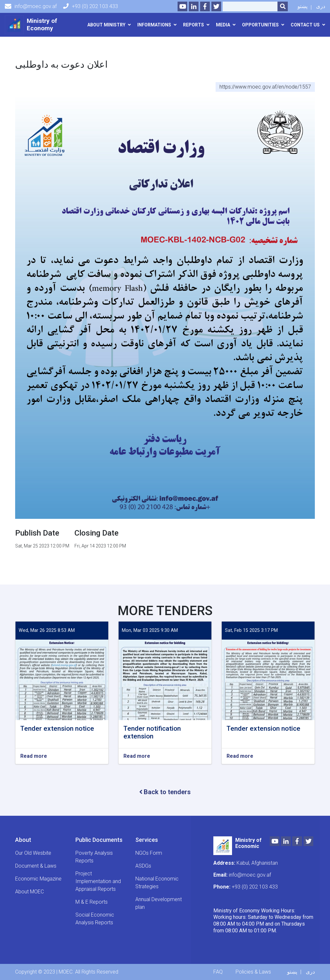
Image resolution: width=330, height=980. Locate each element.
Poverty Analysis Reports (94, 857)
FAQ (218, 972)
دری (321, 6)
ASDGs (143, 866)
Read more (34, 756)
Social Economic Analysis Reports (95, 919)
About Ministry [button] (106, 25)
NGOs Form (149, 853)
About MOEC (29, 892)
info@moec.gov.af (31, 6)
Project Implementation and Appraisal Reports (98, 881)
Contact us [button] (305, 25)
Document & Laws (36, 866)
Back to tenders (165, 792)
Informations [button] (154, 25)
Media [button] (223, 25)
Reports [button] (194, 25)
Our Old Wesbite (33, 853)
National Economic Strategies (157, 883)
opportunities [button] (260, 25)
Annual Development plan (159, 903)
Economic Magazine (38, 879)
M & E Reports (92, 902)
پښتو (302, 6)
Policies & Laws (253, 972)
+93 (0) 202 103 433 (91, 6)
